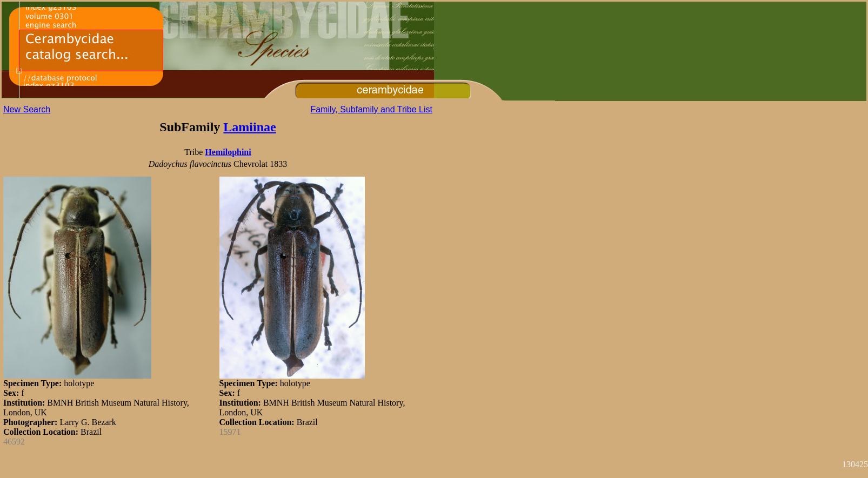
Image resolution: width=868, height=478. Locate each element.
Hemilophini (228, 152)
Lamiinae (249, 127)
